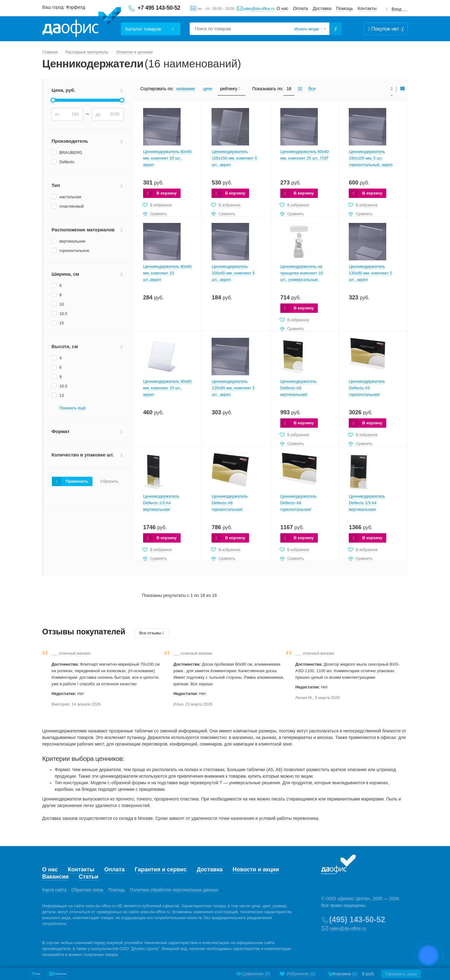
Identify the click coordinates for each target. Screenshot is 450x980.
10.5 (63, 314)
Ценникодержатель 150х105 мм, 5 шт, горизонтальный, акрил (371, 158)
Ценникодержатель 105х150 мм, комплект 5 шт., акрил (234, 158)
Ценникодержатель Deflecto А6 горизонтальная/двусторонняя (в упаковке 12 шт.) (305, 509)
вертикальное (72, 241)
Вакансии (55, 877)
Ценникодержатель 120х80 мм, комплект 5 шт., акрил (233, 388)
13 (62, 395)
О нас (282, 8)
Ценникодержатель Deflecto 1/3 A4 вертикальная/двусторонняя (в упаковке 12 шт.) (167, 509)
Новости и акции (256, 869)
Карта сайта (54, 890)
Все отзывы (152, 633)
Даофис (82, 22)
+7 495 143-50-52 (159, 8)
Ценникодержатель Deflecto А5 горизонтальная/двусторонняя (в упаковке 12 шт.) (373, 394)
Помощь (345, 8)
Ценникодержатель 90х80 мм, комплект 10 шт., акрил (167, 388)
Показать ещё (72, 408)
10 (62, 304)
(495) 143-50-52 (357, 919)
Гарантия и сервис (161, 869)
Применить (77, 481)
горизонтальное (74, 251)
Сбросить (109, 481)
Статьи (89, 877)
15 (62, 323)
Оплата (300, 8)
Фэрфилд (75, 7)
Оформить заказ (397, 974)
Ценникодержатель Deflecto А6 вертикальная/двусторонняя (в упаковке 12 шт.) (305, 394)
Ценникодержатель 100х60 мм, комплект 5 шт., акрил (233, 273)
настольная (70, 197)
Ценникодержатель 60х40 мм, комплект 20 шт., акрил (167, 158)
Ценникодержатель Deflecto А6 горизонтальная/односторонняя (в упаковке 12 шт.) (230, 509)
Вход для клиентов (400, 9)
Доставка (322, 8)
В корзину (167, 193)
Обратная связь (87, 890)
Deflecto (67, 162)
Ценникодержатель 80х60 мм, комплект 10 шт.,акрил (167, 273)
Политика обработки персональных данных (174, 890)
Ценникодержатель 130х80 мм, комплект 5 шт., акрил (370, 273)
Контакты (367, 8)
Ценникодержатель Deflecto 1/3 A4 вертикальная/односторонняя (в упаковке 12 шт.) (367, 509)
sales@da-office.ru (259, 9)
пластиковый (72, 206)
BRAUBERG (71, 153)
